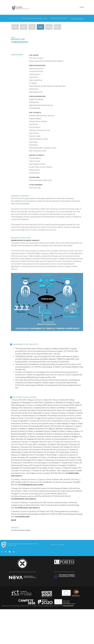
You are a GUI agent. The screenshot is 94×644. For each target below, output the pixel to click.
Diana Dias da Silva (36, 103)
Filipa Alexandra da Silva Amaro (41, 140)
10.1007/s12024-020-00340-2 (27, 542)
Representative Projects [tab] (25, 379)
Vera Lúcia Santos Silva (38, 186)
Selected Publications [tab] (24, 432)
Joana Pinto (34, 112)
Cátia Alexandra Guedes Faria (40, 215)
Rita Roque (33, 177)
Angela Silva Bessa (36, 134)
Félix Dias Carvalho (36, 93)
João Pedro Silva (35, 115)
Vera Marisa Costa (36, 127)
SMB (15, 26)
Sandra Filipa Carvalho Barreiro (41, 202)
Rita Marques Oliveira (37, 199)
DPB (32, 26)
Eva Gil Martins (35, 162)
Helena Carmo (35, 109)
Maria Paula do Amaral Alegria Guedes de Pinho (47, 121)
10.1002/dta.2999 (22, 551)
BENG (57, 26)
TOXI (40, 26)
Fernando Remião (36, 106)
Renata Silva (34, 124)
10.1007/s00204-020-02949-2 (24, 534)
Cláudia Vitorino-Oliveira (38, 156)
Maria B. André (35, 171)
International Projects (59, 17)
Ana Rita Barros (35, 193)
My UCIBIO (61, 579)
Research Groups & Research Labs (34, 17)
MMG (24, 26)
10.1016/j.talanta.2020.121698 (31, 519)
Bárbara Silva (34, 137)
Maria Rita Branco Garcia (38, 174)
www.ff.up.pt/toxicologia (21, 565)
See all (14, 555)
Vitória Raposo (35, 208)
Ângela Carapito (35, 153)
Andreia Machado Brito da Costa (42, 150)
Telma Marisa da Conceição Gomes (43, 183)
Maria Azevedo (35, 222)
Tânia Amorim (34, 205)
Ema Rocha (33, 159)
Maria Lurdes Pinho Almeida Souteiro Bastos (46, 96)
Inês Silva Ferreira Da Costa (39, 165)
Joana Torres (34, 168)
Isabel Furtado (35, 196)
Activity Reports (77, 17)
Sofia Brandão (34, 143)
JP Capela (33, 118)
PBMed (49, 26)
